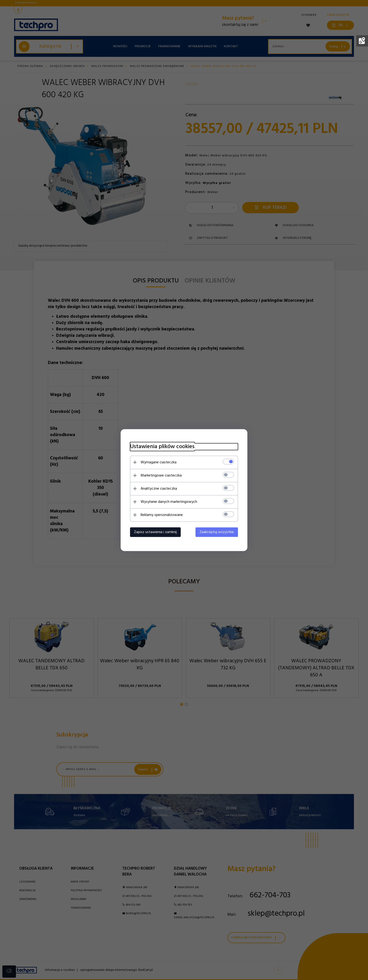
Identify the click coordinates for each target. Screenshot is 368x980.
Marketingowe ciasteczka (161, 475)
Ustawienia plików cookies (162, 447)
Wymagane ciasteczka (159, 462)
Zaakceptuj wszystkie (217, 532)
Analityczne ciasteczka (159, 488)
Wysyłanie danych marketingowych (169, 502)
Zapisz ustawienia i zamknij (155, 532)
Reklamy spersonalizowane (162, 515)
